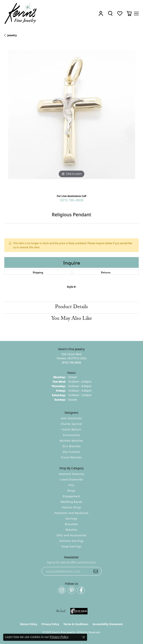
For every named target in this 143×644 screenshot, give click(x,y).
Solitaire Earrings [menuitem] (71, 541)
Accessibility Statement (108, 624)
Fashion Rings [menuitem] (71, 507)
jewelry (12, 35)
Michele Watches (71, 441)
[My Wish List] (120, 13)
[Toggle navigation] (136, 14)
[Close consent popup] (84, 637)
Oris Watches (72, 446)
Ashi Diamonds (71, 418)
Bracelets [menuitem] (71, 524)
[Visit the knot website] (61, 611)
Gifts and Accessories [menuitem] (71, 535)
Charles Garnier (71, 424)
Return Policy (29, 624)
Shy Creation (71, 452)
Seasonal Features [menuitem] (71, 474)
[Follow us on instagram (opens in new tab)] (62, 590)
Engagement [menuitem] (72, 496)
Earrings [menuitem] (71, 519)
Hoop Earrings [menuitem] (71, 546)
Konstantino (71, 435)
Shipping (38, 272)
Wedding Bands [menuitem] (71, 502)
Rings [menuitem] (72, 491)
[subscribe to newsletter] (96, 571)
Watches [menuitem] (71, 530)
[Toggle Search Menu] (110, 13)
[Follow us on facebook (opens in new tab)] (81, 590)
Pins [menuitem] (71, 485)
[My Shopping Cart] (129, 13)
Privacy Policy (50, 624)
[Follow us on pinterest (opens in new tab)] (71, 590)
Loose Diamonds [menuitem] (72, 480)
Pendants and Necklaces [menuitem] (71, 513)
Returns (106, 272)
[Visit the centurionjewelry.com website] (79, 611)
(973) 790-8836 (72, 200)
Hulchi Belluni (71, 430)
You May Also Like (72, 319)
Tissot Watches (71, 457)
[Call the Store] (71, 362)
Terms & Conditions (76, 624)
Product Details (71, 307)
